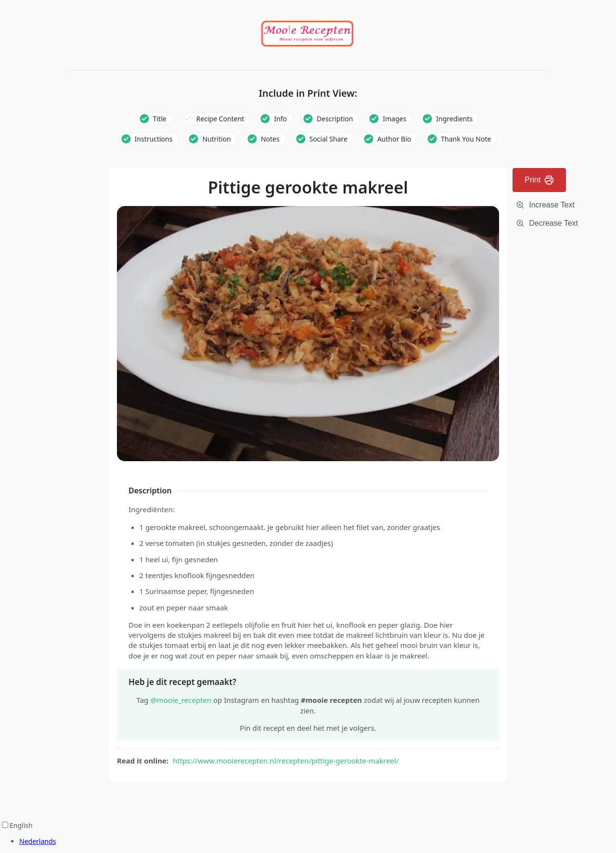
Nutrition (217, 139)
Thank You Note (466, 139)
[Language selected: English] (308, 834)
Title (160, 119)
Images (394, 119)
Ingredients (454, 119)
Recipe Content (220, 119)
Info (280, 119)
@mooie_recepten (181, 700)
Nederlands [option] (38, 841)
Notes (270, 139)
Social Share (328, 139)
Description (335, 119)
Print (539, 180)
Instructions (154, 139)
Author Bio (394, 139)
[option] (318, 841)
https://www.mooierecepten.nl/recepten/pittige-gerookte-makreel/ (286, 761)
